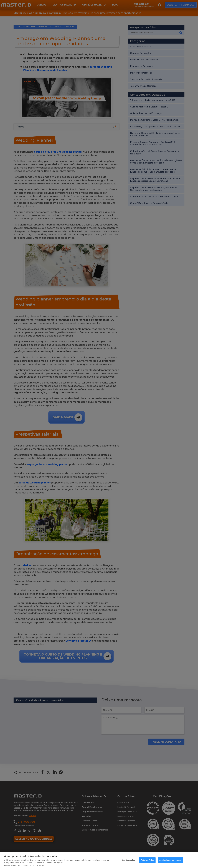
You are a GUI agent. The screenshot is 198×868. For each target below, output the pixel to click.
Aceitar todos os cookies (170, 860)
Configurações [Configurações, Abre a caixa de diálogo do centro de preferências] (129, 860)
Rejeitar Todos (147, 860)
